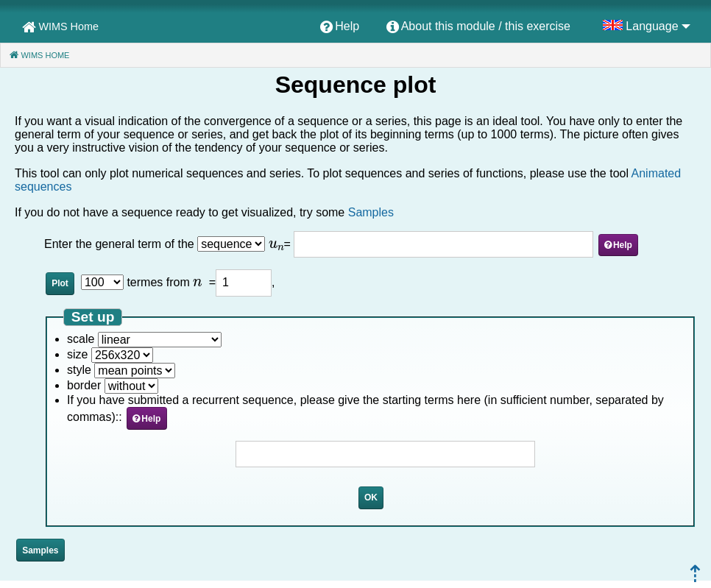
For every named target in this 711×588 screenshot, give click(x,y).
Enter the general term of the (121, 244)
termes (145, 282)
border (84, 385)
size (77, 354)
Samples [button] (40, 550)
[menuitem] (340, 27)
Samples (371, 212)
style (79, 370)
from (184, 282)
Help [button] (623, 245)
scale (81, 339)
